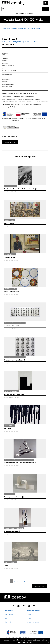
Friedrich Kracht (10, 39)
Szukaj (45, 9)
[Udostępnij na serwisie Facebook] (15, 45)
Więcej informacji (10, 142)
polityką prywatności (25, 642)
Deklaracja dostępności (33, 610)
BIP (6, 618)
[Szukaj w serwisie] (22, 9)
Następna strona (39, 586)
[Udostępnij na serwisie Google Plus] (11, 45)
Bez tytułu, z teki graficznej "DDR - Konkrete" (29, 28)
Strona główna (7, 28)
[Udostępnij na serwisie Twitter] (13, 45)
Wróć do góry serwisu (33, 622)
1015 (39, 581)
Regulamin (30, 614)
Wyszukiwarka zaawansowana (25, 13)
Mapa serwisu (9, 614)
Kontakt (29, 618)
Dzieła (14, 28)
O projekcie (8, 622)
